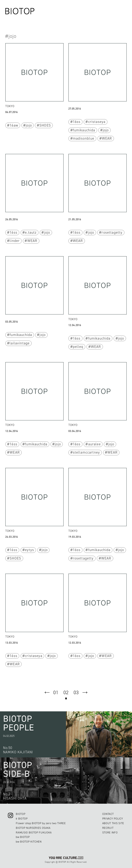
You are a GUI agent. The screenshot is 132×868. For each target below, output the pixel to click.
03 (76, 692)
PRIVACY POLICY (113, 819)
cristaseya (97, 122)
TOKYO (10, 106)
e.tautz (31, 232)
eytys (29, 550)
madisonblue (84, 138)
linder (15, 241)
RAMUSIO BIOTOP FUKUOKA (34, 832)
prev (47, 692)
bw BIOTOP (23, 837)
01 (56, 692)
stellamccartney (86, 452)
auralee (94, 444)
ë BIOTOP (22, 819)
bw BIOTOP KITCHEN (29, 842)
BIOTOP (21, 814)
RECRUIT (108, 828)
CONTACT (108, 814)
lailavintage (20, 343)
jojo (29, 125)
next (85, 692)
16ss (77, 122)
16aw (14, 125)
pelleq (78, 347)
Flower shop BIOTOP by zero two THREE (41, 823)
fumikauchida (84, 130)
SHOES (45, 125)
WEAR (107, 138)
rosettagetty (112, 232)
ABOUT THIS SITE (113, 823)
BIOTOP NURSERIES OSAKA (33, 828)
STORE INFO (110, 832)
